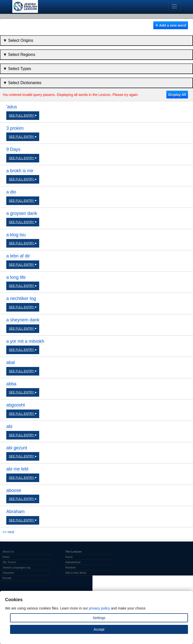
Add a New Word (76, 573)
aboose (14, 490)
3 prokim (15, 128)
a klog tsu (16, 235)
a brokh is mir (20, 171)
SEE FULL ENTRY (23, 116)
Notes (6, 557)
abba (11, 384)
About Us (8, 552)
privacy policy (100, 608)
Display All (177, 95)
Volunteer (8, 573)
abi (9, 426)
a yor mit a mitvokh (25, 341)
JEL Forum (9, 562)
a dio (11, 192)
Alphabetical (73, 562)
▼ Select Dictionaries (22, 83)
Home (69, 557)
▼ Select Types (17, 69)
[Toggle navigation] (175, 6)
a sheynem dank (23, 320)
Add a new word (171, 25)
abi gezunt (17, 448)
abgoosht (16, 405)
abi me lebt (17, 469)
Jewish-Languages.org (16, 567)
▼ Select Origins (18, 40)
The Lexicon (73, 552)
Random (71, 567)
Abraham (15, 512)
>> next (8, 532)
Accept (99, 629)
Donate (7, 578)
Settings (99, 618)
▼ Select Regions (19, 55)
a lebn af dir (18, 256)
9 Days (13, 149)
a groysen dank (22, 213)
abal (11, 362)
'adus (12, 107)
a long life (16, 277)
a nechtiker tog (21, 298)
